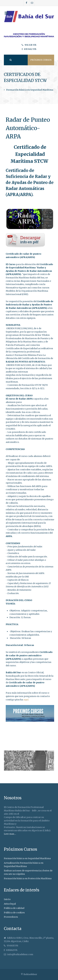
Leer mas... (10, 834)
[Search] (10, 60)
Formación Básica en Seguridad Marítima (30, 90)
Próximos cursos (41, 60)
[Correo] (32, 3)
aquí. (26, 700)
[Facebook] (26, 3)
